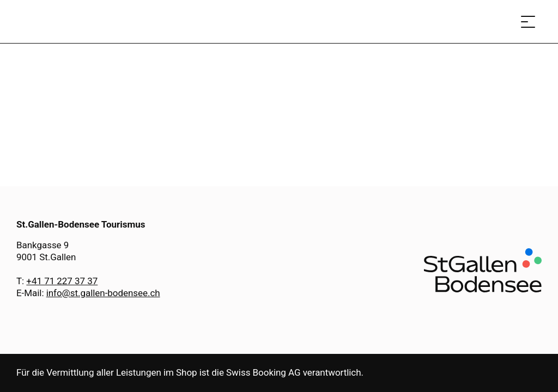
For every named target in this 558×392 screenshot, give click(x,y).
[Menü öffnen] (528, 22)
